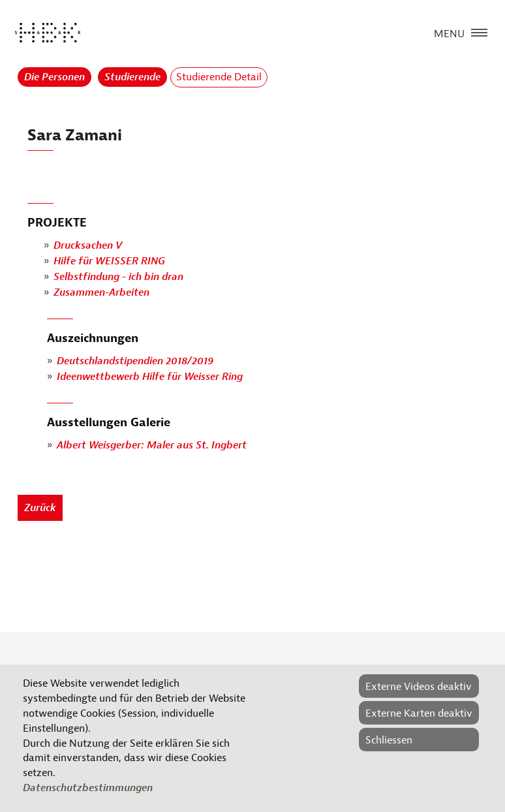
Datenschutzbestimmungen (88, 788)
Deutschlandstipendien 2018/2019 (135, 361)
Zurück (40, 508)
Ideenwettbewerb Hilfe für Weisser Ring (150, 377)
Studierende (132, 77)
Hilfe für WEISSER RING (109, 262)
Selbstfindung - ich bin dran (118, 277)
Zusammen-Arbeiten (101, 293)
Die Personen (54, 77)
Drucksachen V (88, 246)
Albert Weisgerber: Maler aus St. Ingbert (152, 445)
